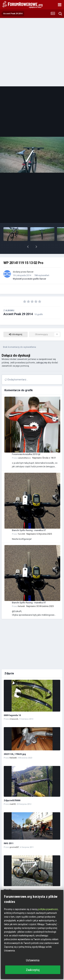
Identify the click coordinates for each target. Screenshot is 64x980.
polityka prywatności (48, 909)
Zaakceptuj (33, 970)
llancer (30, 263)
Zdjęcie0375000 (12, 792)
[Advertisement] (32, 52)
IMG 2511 (9, 834)
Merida (8, 881)
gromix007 (14, 838)
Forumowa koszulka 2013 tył (26, 445)
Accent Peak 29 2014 (18, 305)
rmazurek (14, 710)
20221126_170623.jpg (15, 745)
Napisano (44, 449)
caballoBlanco (24, 449)
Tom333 (21, 525)
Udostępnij (16, 326)
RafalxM (21, 597)
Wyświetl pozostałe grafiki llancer (29, 270)
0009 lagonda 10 (12, 706)
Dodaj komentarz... (16, 371)
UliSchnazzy (15, 885)
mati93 (13, 795)
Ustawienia (33, 960)
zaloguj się (42, 354)
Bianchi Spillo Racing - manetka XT (29, 521)
